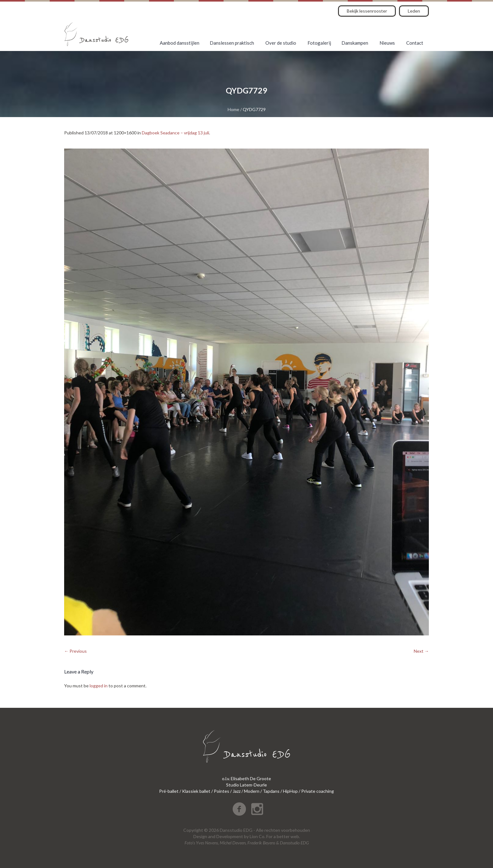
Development (230, 836)
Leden (414, 11)
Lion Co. (258, 836)
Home (233, 109)
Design (200, 836)
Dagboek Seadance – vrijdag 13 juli (175, 133)
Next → (421, 651)
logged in (99, 686)
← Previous (75, 651)
